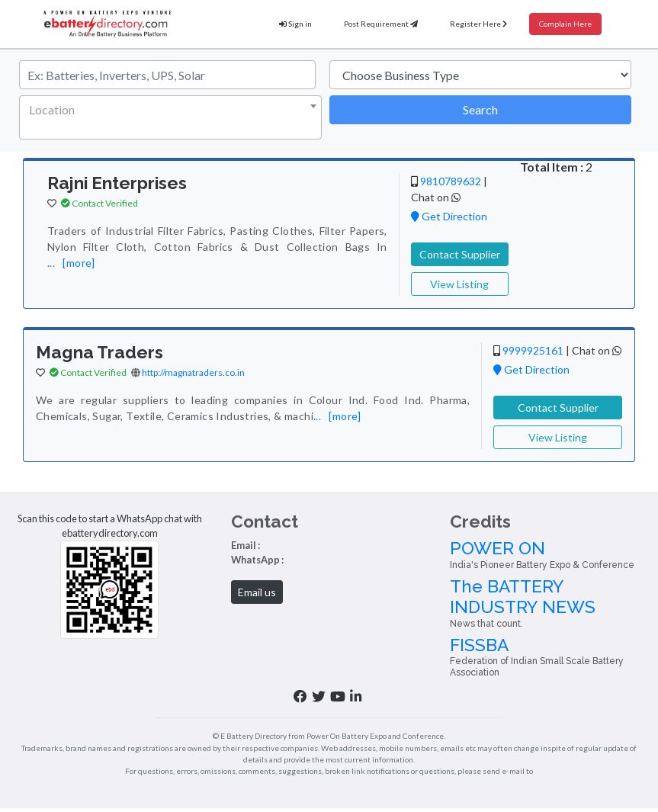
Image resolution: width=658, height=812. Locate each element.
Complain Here (565, 24)
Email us (257, 592)
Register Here (478, 24)
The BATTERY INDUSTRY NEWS (548, 603)
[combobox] (170, 117)
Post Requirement (381, 24)
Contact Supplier (460, 254)
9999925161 (533, 350)
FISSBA (548, 656)
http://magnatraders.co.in (193, 372)
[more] (79, 263)
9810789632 (451, 181)
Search (480, 109)
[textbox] (167, 110)
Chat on (436, 197)
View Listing (459, 284)
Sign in (295, 24)
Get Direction (449, 216)
